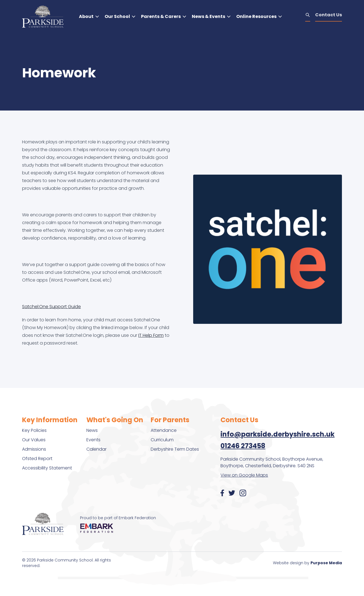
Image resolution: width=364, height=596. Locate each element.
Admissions (34, 449)
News (92, 430)
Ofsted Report (37, 459)
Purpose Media (326, 563)
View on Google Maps (244, 475)
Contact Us (329, 15)
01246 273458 (243, 446)
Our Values (34, 440)
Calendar (96, 449)
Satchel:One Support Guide (51, 307)
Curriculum (162, 440)
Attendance (164, 430)
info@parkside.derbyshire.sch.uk (277, 434)
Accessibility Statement (47, 468)
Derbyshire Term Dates (175, 449)
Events (93, 440)
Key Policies (34, 430)
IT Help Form (151, 335)
